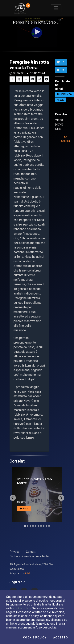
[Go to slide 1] (25, 526)
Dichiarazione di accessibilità (29, 556)
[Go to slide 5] (36, 526)
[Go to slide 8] (44, 526)
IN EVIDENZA (64, 94)
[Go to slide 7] (41, 526)
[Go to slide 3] (30, 526)
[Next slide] (61, 498)
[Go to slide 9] (46, 526)
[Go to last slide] (13, 498)
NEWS (60, 100)
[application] (37, 32)
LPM (28, 573)
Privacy (14, 552)
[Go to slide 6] (38, 526)
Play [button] (24, 509)
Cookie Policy (35, 637)
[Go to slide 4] (33, 526)
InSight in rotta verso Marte (35, 481)
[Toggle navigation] (56, 8)
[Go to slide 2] (28, 526)
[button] (37, 32)
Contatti (31, 552)
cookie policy (22, 608)
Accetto (61, 637)
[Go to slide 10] (49, 526)
